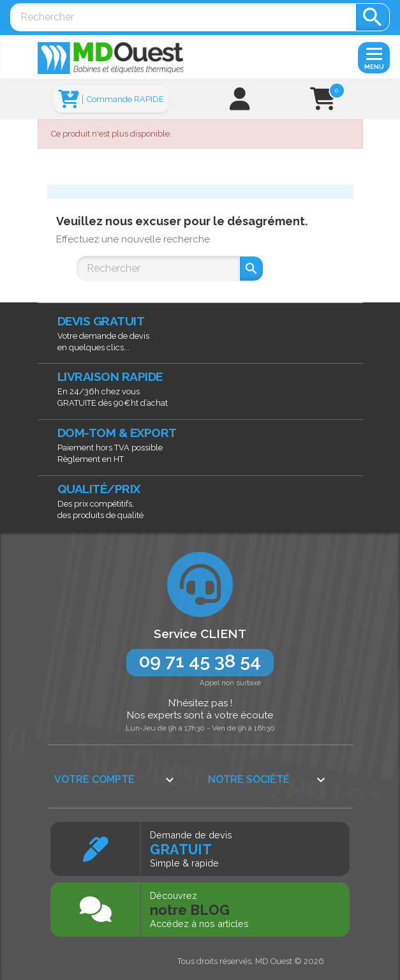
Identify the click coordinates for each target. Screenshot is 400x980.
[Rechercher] (183, 17)
